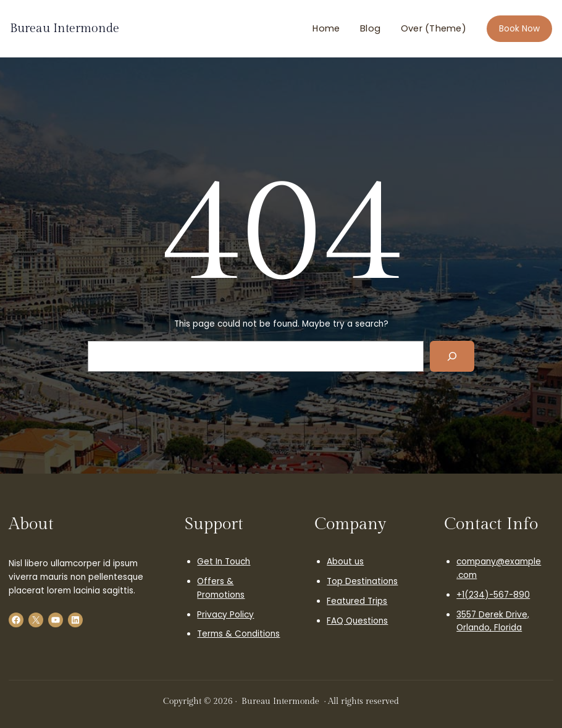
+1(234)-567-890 (493, 595)
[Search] (452, 356)
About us (345, 562)
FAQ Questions (357, 621)
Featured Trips (357, 601)
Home (326, 28)
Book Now (519, 29)
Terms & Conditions (238, 634)
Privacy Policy (225, 615)
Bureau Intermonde (65, 28)
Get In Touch (224, 562)
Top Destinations (362, 581)
